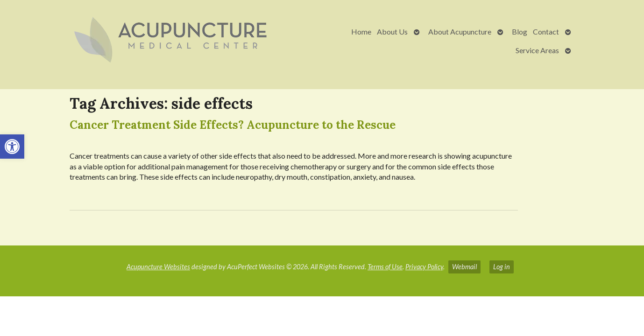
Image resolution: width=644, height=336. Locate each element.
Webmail (464, 267)
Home (361, 31)
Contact (546, 31)
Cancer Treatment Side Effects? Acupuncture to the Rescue (233, 125)
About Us (392, 31)
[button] (12, 147)
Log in (502, 267)
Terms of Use (385, 267)
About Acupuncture (460, 31)
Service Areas (537, 50)
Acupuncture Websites (158, 267)
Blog (520, 31)
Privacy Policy (424, 267)
